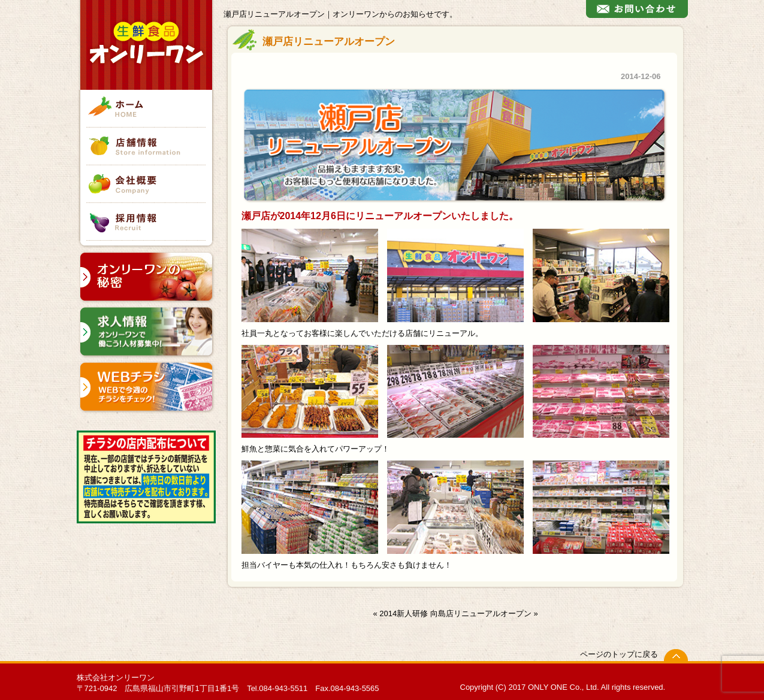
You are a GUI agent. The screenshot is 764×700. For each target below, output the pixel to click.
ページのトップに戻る (619, 654)
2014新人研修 (404, 613)
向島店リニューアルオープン (481, 613)
